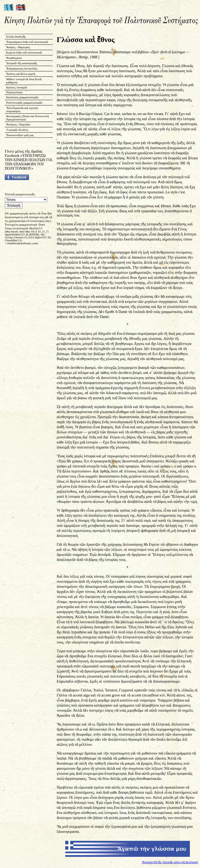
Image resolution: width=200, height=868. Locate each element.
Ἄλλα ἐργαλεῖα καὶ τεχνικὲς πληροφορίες (22, 110)
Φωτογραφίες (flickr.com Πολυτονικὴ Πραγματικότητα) (27, 118)
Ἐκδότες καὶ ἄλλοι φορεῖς (21, 74)
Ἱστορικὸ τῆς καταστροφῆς (22, 63)
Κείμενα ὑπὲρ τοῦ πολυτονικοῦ (24, 53)
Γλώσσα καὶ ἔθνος (86, 40)
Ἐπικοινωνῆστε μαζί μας (20, 135)
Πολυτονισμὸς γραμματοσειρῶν (24, 103)
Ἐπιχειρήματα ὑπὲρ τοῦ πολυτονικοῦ (27, 42)
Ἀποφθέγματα (14, 58)
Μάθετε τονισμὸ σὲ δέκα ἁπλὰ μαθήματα (24, 81)
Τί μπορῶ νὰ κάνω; (17, 130)
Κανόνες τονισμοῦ (17, 87)
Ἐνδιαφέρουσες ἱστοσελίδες (22, 69)
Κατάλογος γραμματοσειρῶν (22, 97)
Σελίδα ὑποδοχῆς (16, 37)
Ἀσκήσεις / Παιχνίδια (18, 125)
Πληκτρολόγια (14, 92)
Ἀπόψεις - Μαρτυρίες (18, 47)
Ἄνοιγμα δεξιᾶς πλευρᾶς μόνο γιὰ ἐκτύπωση (170, 862)
